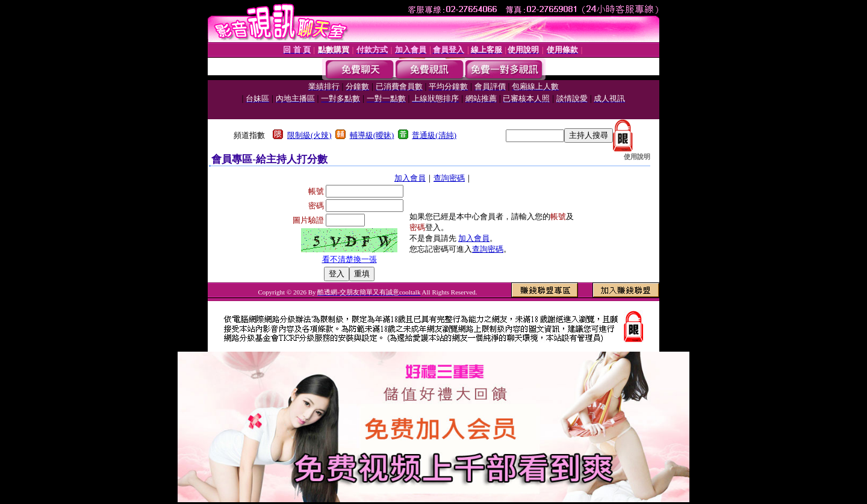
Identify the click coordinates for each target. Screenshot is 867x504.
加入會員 (410, 178)
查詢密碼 (449, 178)
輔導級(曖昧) (372, 135)
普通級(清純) (434, 135)
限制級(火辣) (309, 135)
